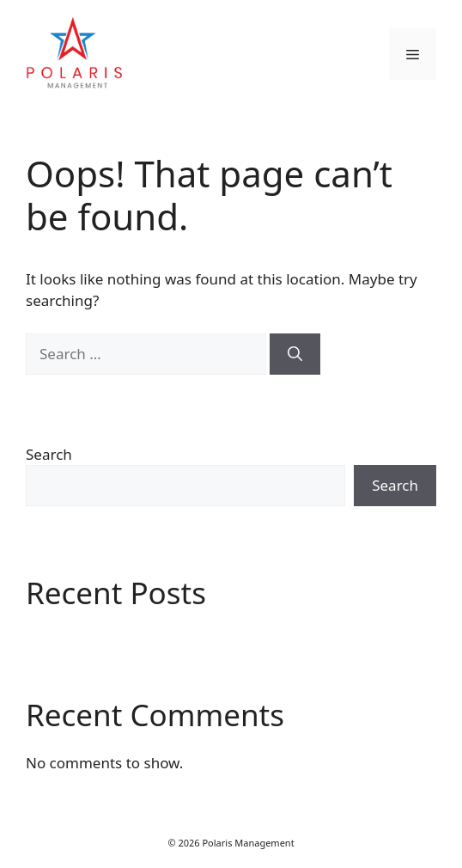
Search (49, 454)
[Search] (295, 354)
